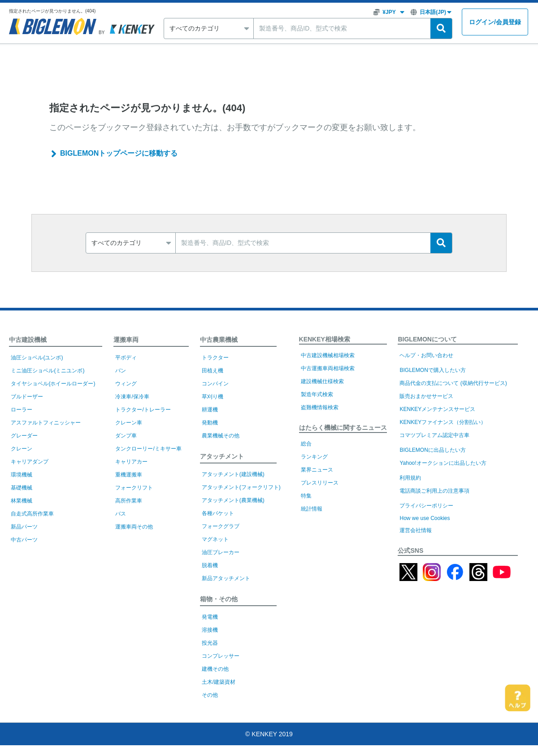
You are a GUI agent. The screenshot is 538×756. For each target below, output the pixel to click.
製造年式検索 (317, 394)
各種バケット (218, 513)
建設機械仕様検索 (322, 381)
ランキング (314, 457)
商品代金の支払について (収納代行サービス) (453, 383)
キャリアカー (131, 462)
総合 (306, 444)
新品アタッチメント (226, 578)
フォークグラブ (221, 526)
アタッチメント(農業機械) (233, 500)
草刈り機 (213, 397)
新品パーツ (24, 527)
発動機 (210, 423)
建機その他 (215, 669)
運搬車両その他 (134, 527)
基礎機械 (22, 488)
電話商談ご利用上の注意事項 (434, 491)
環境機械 (22, 475)
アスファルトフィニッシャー (46, 423)
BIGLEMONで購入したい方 (432, 370)
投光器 (210, 643)
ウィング (126, 384)
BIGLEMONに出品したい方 (432, 450)
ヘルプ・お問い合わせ (426, 355)
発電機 (210, 617)
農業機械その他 (221, 436)
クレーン (22, 449)
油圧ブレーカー (221, 552)
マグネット (215, 539)
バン (121, 371)
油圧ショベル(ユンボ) (37, 358)
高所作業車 (129, 501)
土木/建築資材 (219, 682)
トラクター (215, 358)
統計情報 (312, 509)
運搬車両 (126, 340)
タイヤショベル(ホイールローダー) (53, 384)
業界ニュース (317, 470)
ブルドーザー (27, 397)
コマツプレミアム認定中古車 (434, 435)
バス (121, 514)
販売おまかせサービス (426, 396)
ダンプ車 (126, 436)
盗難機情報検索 (320, 407)
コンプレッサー (221, 656)
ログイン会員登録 (495, 22)
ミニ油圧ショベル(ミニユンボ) (48, 371)
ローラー (22, 410)
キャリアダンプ (30, 462)
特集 (306, 496)
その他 (210, 695)
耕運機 (210, 410)
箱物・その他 (219, 599)
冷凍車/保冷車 (132, 397)
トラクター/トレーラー (143, 410)
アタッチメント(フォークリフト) (241, 487)
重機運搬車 (129, 475)
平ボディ (126, 358)
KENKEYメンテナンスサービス (437, 409)
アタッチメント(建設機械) (233, 474)
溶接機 (210, 630)
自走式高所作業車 (32, 514)
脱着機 (210, 565)
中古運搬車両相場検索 (328, 368)
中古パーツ (24, 540)
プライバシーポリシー (426, 506)
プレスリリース (320, 483)
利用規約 (410, 478)
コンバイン (215, 384)
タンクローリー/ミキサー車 (148, 449)
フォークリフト (134, 488)
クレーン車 (129, 423)
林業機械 (22, 501)
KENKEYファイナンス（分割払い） (443, 422)
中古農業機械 (219, 340)
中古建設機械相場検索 (328, 355)
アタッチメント (222, 456)
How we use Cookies (425, 518)
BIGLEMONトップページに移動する (119, 153)
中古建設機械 (28, 340)
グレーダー (24, 436)
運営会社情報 (416, 530)
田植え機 (213, 371)
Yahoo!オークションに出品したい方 (443, 463)
